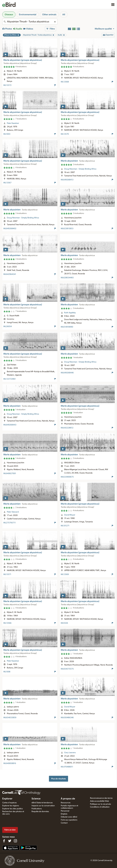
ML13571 (7, 574)
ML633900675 (67, 477)
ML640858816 (10, 763)
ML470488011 (67, 767)
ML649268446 (67, 373)
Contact (64, 823)
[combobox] (30, 22)
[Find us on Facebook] (4, 841)
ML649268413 (67, 180)
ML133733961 (10, 379)
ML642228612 (67, 428)
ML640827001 (10, 473)
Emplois (64, 814)
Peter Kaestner (13, 123)
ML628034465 (67, 278)
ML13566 (7, 623)
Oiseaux (9, 15)
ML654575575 (67, 669)
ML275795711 (10, 523)
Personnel (65, 811)
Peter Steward (13, 512)
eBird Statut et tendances (42, 803)
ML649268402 (10, 229)
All (64, 15)
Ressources (66, 803)
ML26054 (8, 326)
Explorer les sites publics (13, 809)
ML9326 (64, 623)
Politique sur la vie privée (100, 804)
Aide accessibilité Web (99, 801)
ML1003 (7, 134)
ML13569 (65, 574)
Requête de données (40, 811)
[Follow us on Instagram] (15, 841)
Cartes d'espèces (9, 803)
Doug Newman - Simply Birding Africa (80, 169)
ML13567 (7, 183)
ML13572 (7, 85)
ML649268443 (10, 425)
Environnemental (28, 15)
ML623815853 (67, 229)
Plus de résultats (59, 779)
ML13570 (65, 134)
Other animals (49, 15)
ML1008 (7, 672)
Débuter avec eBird (69, 817)
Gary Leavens (70, 753)
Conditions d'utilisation (100, 807)
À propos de (68, 799)
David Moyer (70, 515)
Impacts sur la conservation (43, 806)
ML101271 (65, 526)
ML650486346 (67, 718)
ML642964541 (10, 274)
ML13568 (65, 82)
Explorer (7, 799)
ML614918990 (67, 327)
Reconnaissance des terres (101, 798)
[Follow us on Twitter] (10, 841)
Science (36, 799)
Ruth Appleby (70, 313)
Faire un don (10, 830)
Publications (37, 809)
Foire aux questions (69, 820)
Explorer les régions (11, 806)
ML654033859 (10, 718)
